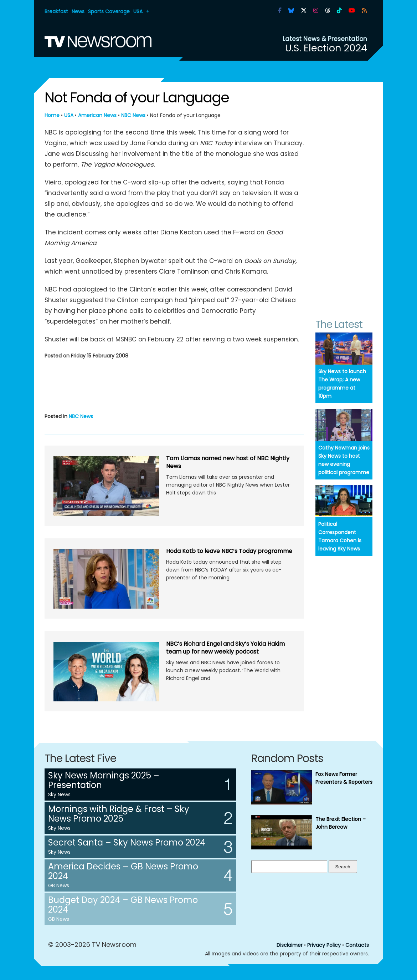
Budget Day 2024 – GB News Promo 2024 (123, 905)
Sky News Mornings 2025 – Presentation (104, 780)
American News (97, 115)
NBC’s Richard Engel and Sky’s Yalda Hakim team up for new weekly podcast (225, 648)
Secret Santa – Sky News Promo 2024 (127, 842)
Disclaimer (290, 945)
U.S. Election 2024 (326, 48)
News (78, 11)
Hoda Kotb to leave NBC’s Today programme (229, 551)
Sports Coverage (109, 11)
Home (52, 115)
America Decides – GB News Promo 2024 (123, 871)
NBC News (133, 115)
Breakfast (56, 11)
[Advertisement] (174, 385)
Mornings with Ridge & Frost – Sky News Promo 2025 (119, 814)
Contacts (357, 945)
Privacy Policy (324, 945)
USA (138, 11)
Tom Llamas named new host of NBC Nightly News (228, 462)
